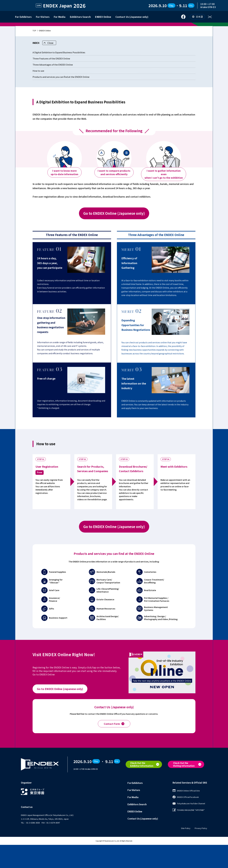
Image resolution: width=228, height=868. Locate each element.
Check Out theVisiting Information (184, 788)
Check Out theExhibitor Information (142, 788)
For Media (60, 17)
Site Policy (186, 851)
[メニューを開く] (211, 17)
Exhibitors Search (80, 17)
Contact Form (114, 747)
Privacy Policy (201, 851)
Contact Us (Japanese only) (132, 17)
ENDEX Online (103, 17)
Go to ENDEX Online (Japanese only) (114, 237)
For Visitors (43, 17)
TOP (34, 54)
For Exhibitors (23, 17)
